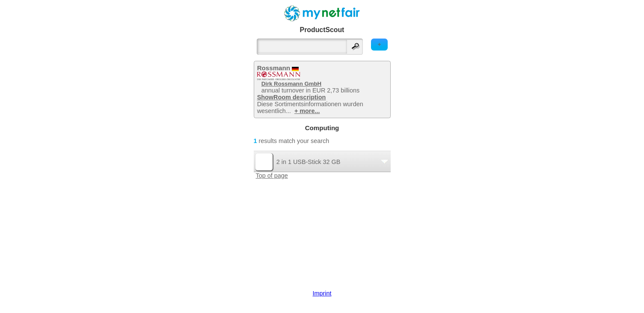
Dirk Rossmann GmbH (291, 84)
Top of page (272, 176)
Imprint (322, 293)
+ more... (307, 111)
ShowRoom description (292, 97)
